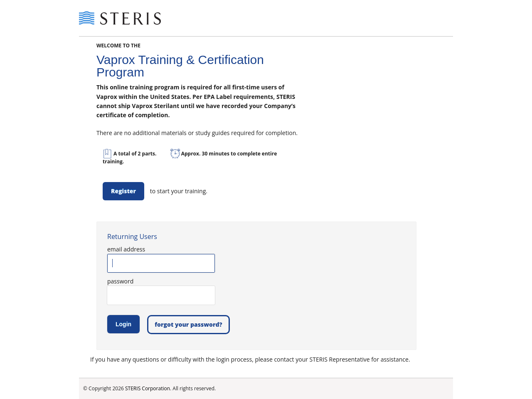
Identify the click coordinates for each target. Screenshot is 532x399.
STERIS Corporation (148, 388)
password (120, 281)
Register (123, 191)
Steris (121, 18)
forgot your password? (188, 324)
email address (126, 249)
